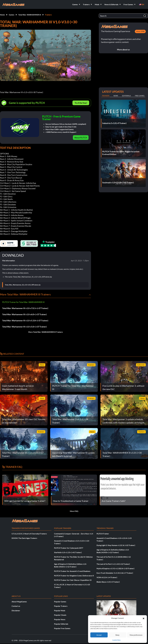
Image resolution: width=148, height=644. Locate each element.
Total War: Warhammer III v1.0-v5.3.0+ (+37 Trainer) (25, 320)
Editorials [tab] (126, 96)
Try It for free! (81, 103)
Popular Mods (60, 610)
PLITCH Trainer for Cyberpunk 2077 (69, 548)
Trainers (48, 15)
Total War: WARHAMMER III (30, 15)
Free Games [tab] (140, 96)
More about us (123, 50)
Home (2, 15)
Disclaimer (16, 610)
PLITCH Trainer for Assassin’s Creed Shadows (72, 571)
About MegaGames (19, 602)
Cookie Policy (116, 640)
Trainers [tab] (106, 96)
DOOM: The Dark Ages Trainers (24, 538)
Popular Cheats (60, 615)
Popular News (60, 619)
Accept (99, 635)
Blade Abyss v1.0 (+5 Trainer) (108, 582)
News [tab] (116, 96)
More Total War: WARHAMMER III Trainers (46, 332)
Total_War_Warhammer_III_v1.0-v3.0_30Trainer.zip (23, 285)
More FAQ (74, 511)
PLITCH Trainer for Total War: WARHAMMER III (23, 302)
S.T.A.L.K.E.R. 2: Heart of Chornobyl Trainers (29, 534)
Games (12, 15)
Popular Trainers (61, 606)
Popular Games (60, 602)
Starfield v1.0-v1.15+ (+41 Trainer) (68, 552)
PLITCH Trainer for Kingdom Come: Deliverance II (74, 576)
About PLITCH (81, 138)
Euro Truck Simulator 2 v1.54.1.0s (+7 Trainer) (115, 573)
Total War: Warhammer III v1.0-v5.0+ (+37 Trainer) (24, 327)
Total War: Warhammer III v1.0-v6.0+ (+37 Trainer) (24, 314)
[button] (144, 618)
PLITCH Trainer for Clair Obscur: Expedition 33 (73, 580)
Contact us (16, 606)
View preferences (136, 635)
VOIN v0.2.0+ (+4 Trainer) (107, 577)
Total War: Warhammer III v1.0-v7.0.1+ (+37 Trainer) (25, 308)
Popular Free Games (62, 628)
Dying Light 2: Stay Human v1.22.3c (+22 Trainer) (116, 545)
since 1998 (140, 31)
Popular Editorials (61, 624)
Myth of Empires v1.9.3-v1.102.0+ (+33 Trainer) (115, 568)
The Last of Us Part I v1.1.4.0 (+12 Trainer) (113, 564)
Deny (117, 635)
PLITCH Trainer (103, 534)
